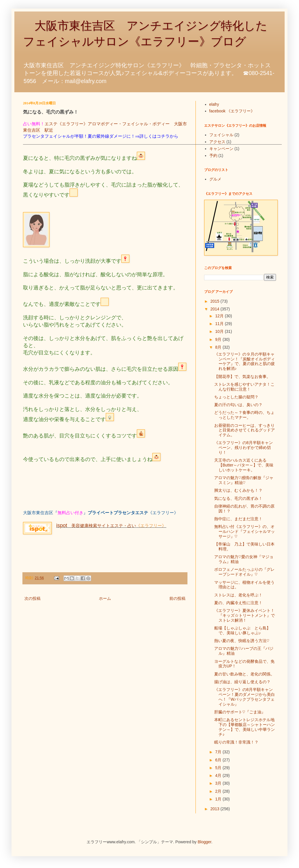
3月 (219, 783)
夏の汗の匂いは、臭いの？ (238, 405)
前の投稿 (177, 598)
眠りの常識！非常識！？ (236, 742)
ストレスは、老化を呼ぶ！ (238, 595)
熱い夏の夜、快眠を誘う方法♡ (242, 641)
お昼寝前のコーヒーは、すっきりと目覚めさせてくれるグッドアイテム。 (245, 430)
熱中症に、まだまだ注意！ (238, 519)
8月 (219, 347)
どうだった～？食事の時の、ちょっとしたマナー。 (244, 415)
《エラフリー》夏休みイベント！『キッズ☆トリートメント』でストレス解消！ (245, 615)
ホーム (105, 598)
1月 (219, 799)
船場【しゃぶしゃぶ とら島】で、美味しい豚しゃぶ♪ (242, 630)
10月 (220, 331)
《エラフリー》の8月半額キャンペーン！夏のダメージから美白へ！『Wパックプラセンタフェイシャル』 (245, 697)
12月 (220, 316)
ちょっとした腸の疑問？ (236, 397)
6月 (219, 760)
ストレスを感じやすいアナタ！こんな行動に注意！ (244, 387)
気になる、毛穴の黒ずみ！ (238, 498)
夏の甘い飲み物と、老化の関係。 (244, 674)
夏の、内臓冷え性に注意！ (238, 603)
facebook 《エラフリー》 (232, 111)
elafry (214, 104)
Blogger (205, 842)
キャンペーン (221, 149)
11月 (220, 324)
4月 (219, 775)
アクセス (217, 142)
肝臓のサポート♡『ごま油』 (240, 712)
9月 (219, 339)
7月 (219, 752)
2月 (219, 791)
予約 (213, 155)
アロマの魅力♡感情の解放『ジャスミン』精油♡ (244, 480)
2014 (215, 309)
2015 (215, 301)
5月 (219, 768)
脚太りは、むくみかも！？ (238, 490)
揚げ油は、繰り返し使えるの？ (242, 682)
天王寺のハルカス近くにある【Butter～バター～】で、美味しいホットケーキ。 (244, 465)
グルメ (215, 179)
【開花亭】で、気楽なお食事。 (242, 377)
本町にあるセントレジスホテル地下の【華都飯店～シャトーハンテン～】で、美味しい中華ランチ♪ (245, 727)
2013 (215, 809)
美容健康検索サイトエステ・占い (96, 526)
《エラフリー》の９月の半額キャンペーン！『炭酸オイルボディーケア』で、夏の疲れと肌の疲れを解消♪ (245, 361)
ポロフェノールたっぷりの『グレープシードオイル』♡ (244, 572)
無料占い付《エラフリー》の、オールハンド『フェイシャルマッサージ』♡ (245, 531)
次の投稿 (32, 598)
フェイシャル (221, 135)
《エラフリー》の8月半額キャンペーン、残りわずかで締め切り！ (244, 448)
